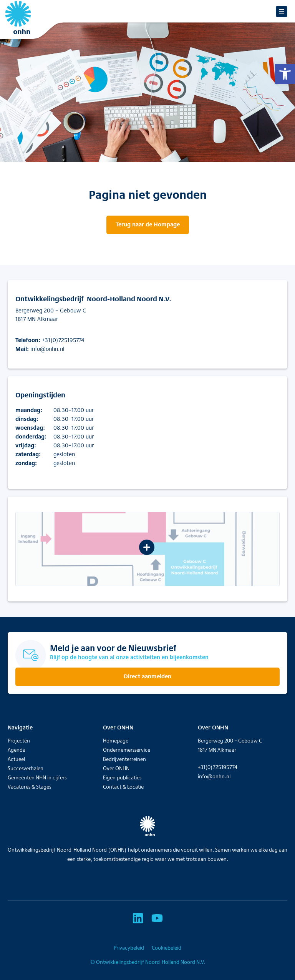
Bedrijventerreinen (124, 759)
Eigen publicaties (122, 777)
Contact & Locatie (123, 787)
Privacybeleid (129, 948)
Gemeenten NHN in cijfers (37, 777)
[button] (285, 74)
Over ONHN (116, 768)
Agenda (17, 750)
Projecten (19, 741)
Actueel (16, 759)
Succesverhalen (26, 768)
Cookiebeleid (167, 948)
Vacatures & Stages (29, 787)
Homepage (116, 741)
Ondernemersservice (127, 750)
